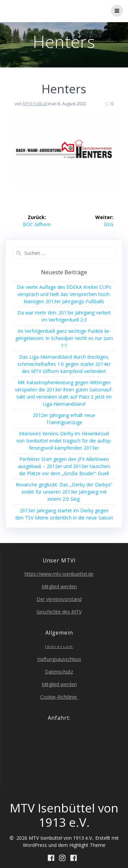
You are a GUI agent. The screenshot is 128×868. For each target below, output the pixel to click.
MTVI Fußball (35, 104)
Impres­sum (59, 646)
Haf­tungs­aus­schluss (59, 659)
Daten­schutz (59, 672)
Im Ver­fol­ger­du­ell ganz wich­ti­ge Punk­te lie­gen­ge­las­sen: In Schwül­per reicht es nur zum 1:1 (64, 338)
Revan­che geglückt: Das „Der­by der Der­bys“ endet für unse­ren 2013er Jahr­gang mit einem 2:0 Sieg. (64, 492)
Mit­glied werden (59, 586)
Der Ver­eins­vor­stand (59, 599)
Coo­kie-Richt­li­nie (59, 697)
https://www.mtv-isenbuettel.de (59, 574)
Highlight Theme (87, 845)
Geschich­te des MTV (59, 612)
